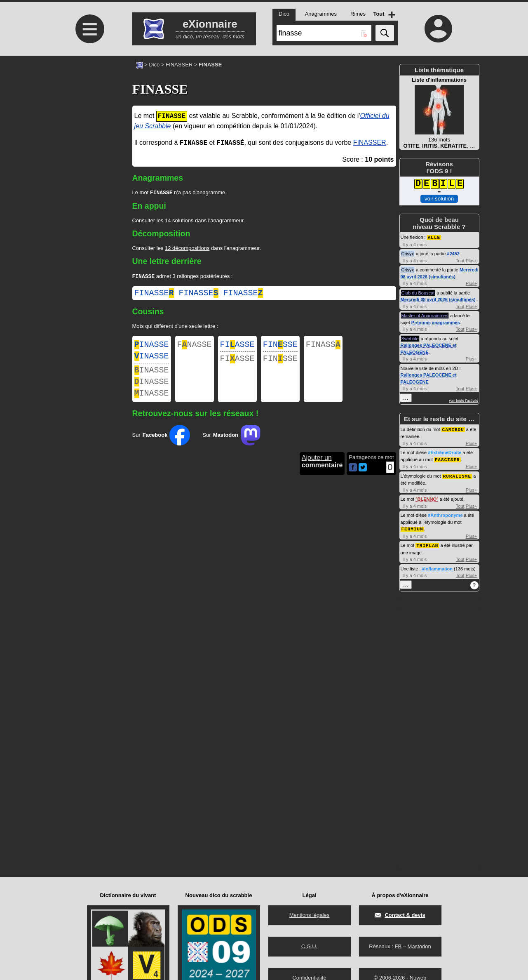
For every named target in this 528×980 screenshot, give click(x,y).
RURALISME (457, 475)
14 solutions (179, 221)
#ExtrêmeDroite (445, 452)
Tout (460, 260)
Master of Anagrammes (425, 315)
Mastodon (419, 946)
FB (398, 946)
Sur (161, 445)
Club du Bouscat (418, 292)
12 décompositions (187, 249)
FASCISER (447, 458)
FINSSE (280, 347)
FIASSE (237, 347)
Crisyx (408, 253)
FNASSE (195, 347)
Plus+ (472, 260)
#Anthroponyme (445, 514)
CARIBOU (453, 429)
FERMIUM (412, 527)
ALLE (434, 237)
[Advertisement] (89, 125)
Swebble (410, 338)
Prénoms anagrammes (436, 322)
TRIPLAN (427, 543)
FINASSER (179, 65)
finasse (154, 295)
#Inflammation (437, 566)
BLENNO (427, 497)
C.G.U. (310, 946)
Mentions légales (310, 915)
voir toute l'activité (463, 400)
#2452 (453, 253)
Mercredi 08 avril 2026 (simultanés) (438, 299)
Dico (154, 65)
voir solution (439, 199)
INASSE (152, 347)
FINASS (323, 347)
